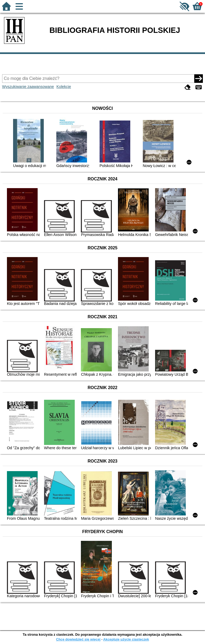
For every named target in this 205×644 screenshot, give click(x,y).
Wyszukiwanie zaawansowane (28, 87)
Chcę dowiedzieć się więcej (78, 639)
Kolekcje (64, 87)
